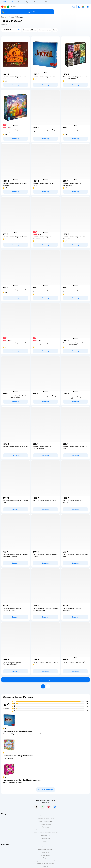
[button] (32, 12)
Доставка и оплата (45, 816)
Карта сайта (46, 841)
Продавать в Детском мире (46, 819)
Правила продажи (45, 824)
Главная (4, 17)
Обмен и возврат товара (46, 821)
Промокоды (46, 827)
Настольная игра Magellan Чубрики (18, 756)
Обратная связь (45, 838)
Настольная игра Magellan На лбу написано (22, 780)
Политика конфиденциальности (45, 830)
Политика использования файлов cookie (46, 833)
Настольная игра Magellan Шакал (18, 731)
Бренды (11, 17)
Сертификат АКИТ (46, 835)
